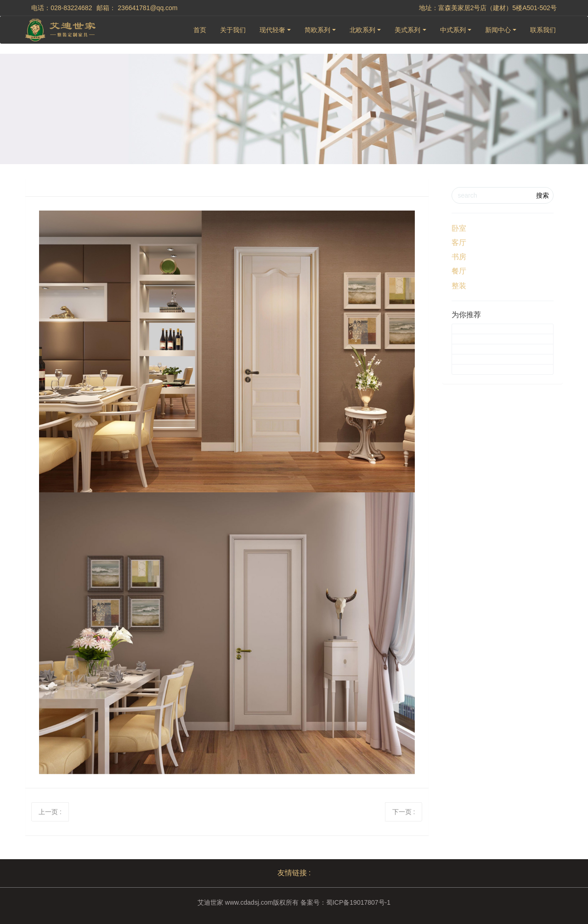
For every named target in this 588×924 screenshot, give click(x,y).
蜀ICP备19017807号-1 (358, 902)
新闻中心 (498, 30)
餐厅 (459, 271)
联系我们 (543, 30)
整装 (459, 286)
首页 (200, 30)
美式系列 (407, 30)
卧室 (459, 228)
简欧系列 (317, 30)
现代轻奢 (272, 30)
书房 (459, 257)
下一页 (404, 812)
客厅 (459, 242)
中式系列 (453, 30)
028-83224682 (71, 8)
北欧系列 (362, 30)
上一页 (50, 812)
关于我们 (233, 30)
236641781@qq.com (147, 8)
